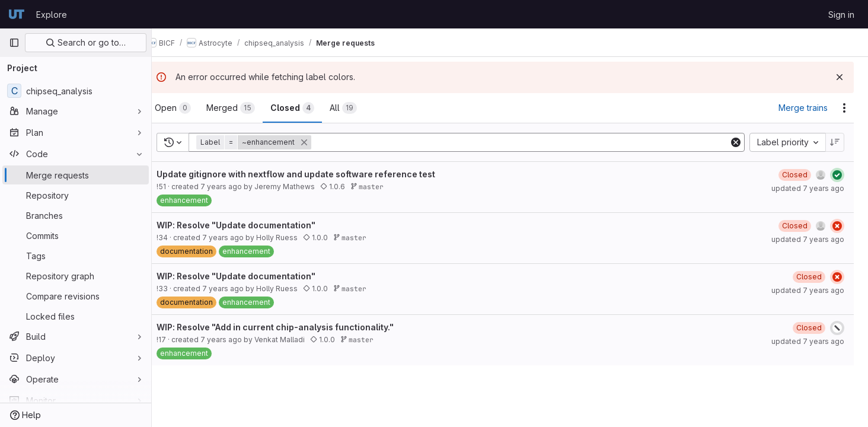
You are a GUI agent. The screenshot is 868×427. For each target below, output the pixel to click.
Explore (52, 15)
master (386, 187)
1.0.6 (352, 187)
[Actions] (844, 108)
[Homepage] (17, 14)
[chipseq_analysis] (76, 91)
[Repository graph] (76, 276)
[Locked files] (76, 316)
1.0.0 (334, 238)
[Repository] (76, 195)
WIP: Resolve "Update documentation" (255, 225)
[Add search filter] (531, 142)
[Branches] (76, 215)
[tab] (192, 108)
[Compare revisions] (76, 296)
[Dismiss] (840, 77)
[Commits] (76, 235)
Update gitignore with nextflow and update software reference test (315, 174)
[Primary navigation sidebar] (14, 43)
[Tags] (76, 256)
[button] (274, 142)
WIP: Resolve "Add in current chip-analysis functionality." (294, 327)
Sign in (841, 15)
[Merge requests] (76, 175)
